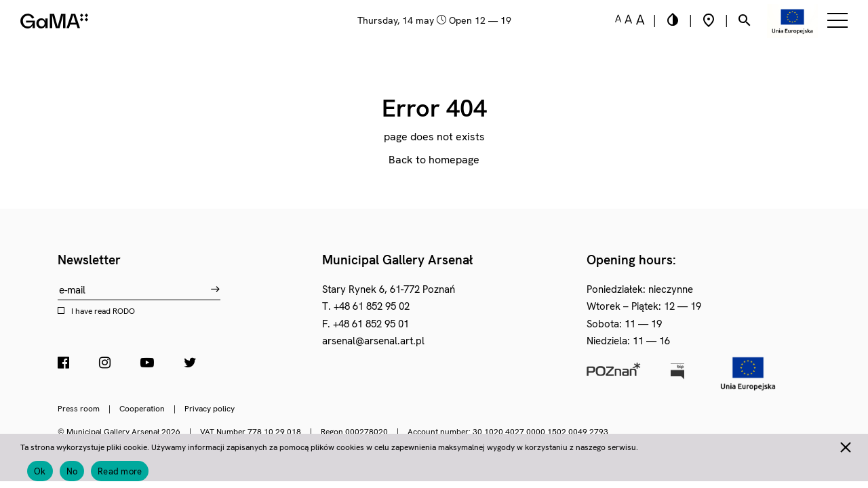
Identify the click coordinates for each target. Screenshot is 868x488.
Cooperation (142, 409)
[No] (845, 445)
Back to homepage (434, 160)
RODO (124, 311)
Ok (40, 471)
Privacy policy (210, 409)
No (72, 471)
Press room (79, 409)
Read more (120, 471)
